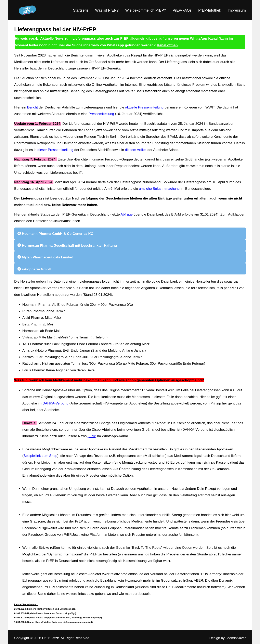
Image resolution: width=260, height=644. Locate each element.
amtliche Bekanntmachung (159, 189)
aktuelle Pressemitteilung (144, 107)
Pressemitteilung (101, 114)
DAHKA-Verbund (55, 403)
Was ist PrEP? (107, 10)
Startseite (81, 10)
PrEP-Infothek (210, 10)
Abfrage (126, 214)
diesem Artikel (136, 150)
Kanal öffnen (167, 45)
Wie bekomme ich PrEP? (146, 10)
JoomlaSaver (236, 638)
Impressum (237, 10)
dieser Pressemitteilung (55, 150)
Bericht (32, 107)
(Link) (92, 436)
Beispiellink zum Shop (40, 456)
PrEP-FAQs (182, 10)
